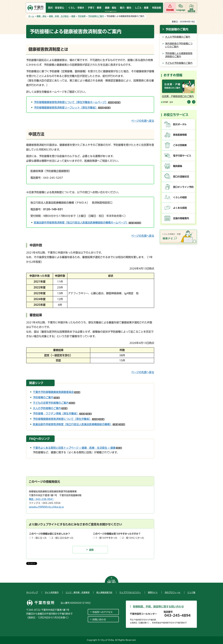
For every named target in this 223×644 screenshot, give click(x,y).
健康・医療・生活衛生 (59, 16)
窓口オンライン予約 (183, 187)
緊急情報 (170, 10)
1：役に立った (39, 538)
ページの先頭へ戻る (143, 121)
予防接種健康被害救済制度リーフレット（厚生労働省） (72, 108)
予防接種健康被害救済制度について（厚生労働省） (69, 419)
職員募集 (178, 166)
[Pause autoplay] (165, 102)
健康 (73, 16)
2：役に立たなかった (63, 538)
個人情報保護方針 (104, 592)
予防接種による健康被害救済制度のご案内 (179, 55)
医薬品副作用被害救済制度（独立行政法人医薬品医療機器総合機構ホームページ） (87, 223)
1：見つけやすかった (106, 538)
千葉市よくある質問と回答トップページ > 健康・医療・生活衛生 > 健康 (77, 448)
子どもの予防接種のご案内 (179, 63)
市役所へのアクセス (102, 612)
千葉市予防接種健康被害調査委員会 (57, 392)
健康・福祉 (42, 16)
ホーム (31, 16)
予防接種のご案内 (96, 16)
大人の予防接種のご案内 (50, 408)
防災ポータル (180, 124)
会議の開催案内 (181, 218)
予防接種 (82, 16)
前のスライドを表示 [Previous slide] (189, 102)
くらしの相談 (180, 197)
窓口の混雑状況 (181, 177)
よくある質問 (180, 208)
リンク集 (191, 592)
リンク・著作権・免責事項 (78, 592)
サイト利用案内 (52, 592)
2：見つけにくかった (133, 538)
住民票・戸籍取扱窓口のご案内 (178, 96)
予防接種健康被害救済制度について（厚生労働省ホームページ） (77, 102)
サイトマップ (32, 592)
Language (181, 10)
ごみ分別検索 (180, 145)
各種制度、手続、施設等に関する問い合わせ (158, 607)
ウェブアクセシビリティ (130, 592)
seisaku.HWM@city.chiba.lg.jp (46, 507)
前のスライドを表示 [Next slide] (194, 102)
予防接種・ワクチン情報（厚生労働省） (62, 413)
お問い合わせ (99, 620)
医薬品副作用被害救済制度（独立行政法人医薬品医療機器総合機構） (79, 424)
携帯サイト (153, 592)
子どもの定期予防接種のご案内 (54, 403)
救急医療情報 (180, 135)
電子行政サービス (182, 156)
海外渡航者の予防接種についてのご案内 (179, 45)
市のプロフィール (173, 592)
